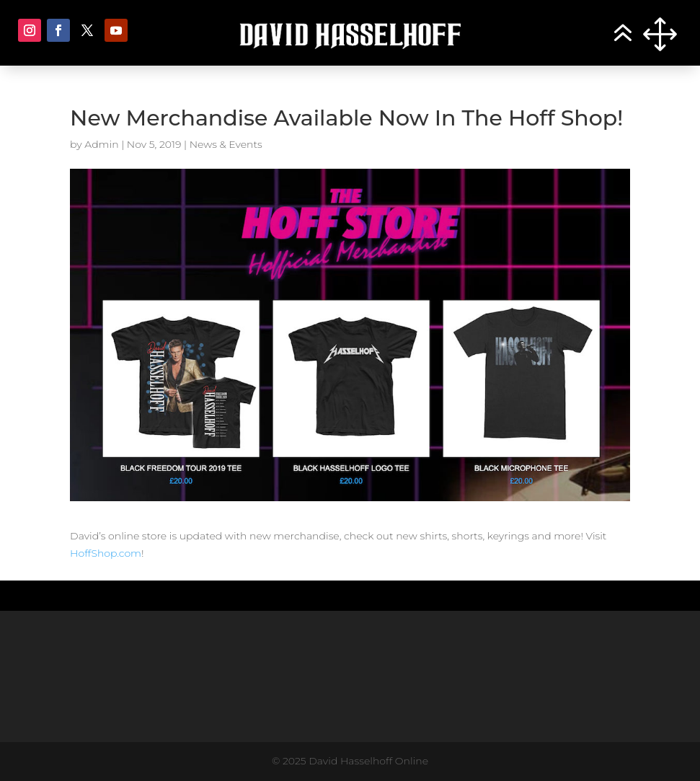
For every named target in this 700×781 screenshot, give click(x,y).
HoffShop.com (106, 553)
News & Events (226, 144)
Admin (101, 144)
